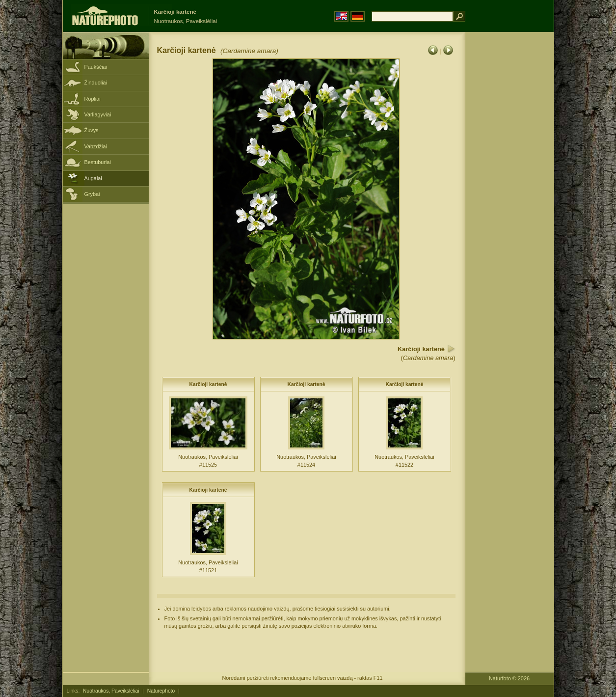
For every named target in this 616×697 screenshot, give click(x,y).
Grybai (92, 194)
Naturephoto (161, 691)
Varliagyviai (98, 114)
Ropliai (93, 99)
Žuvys (92, 130)
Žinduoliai (96, 83)
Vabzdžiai (96, 146)
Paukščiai (96, 67)
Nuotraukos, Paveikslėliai (111, 691)
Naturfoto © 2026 (509, 678)
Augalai (93, 178)
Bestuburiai (98, 162)
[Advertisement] (509, 189)
